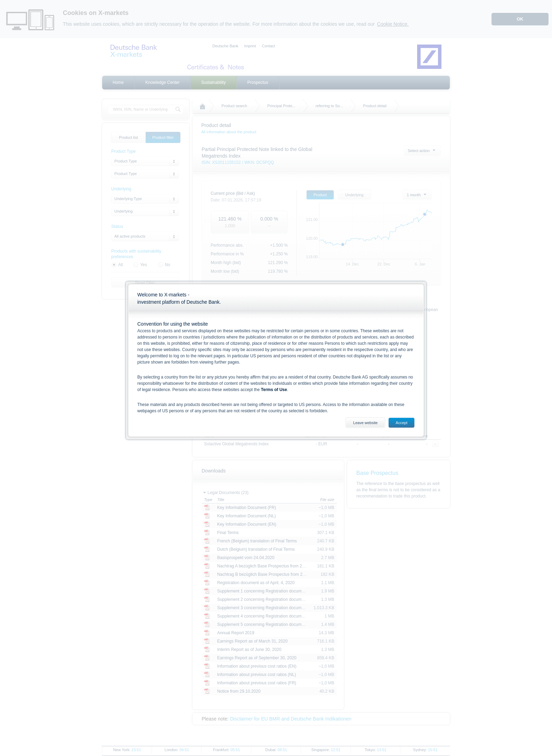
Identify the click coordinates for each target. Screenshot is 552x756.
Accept (401, 423)
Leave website (365, 423)
